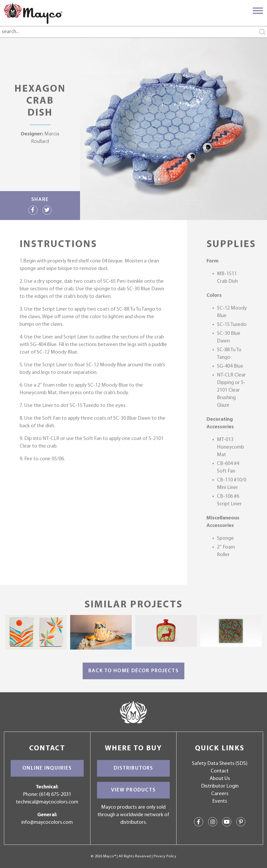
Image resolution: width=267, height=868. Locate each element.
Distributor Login (220, 786)
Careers (220, 794)
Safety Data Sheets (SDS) (220, 764)
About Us (220, 779)
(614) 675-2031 (55, 795)
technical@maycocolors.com (47, 802)
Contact (220, 771)
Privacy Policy (165, 856)
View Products (133, 790)
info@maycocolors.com (47, 822)
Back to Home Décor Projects (133, 671)
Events (220, 801)
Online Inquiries (47, 768)
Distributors (133, 768)
